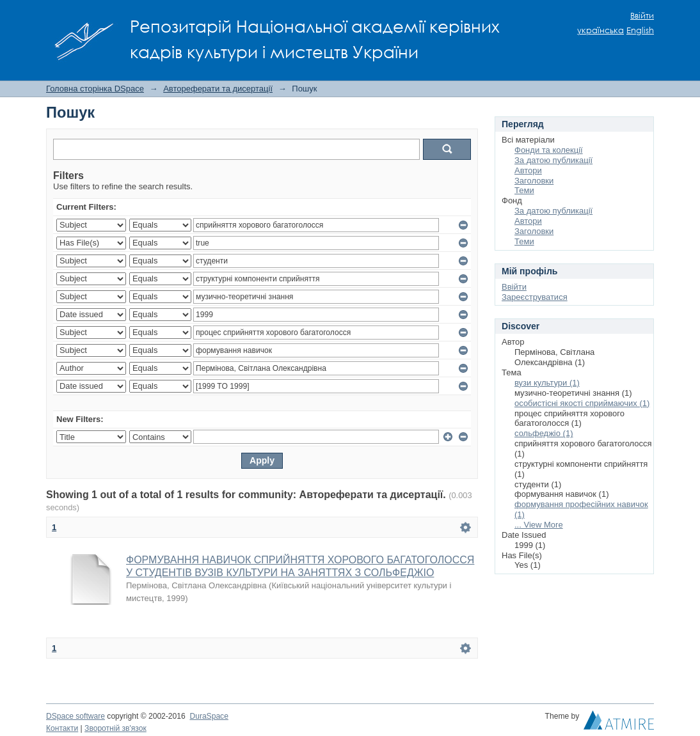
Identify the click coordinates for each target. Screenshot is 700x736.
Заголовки (534, 181)
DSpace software (76, 716)
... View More (539, 525)
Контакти (62, 728)
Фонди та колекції (549, 150)
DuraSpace (209, 716)
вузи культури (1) (547, 383)
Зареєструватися (535, 297)
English (640, 30)
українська (601, 30)
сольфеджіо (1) (544, 433)
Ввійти (642, 16)
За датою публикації (553, 160)
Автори (528, 170)
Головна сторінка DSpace (95, 89)
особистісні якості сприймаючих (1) (582, 403)
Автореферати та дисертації (218, 89)
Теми (524, 190)
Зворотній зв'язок (115, 728)
